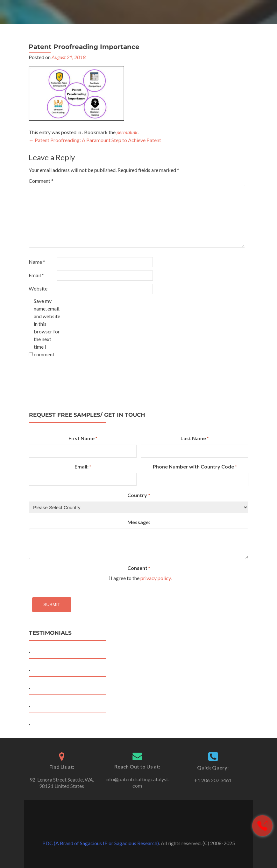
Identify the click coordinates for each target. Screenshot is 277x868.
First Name (83, 439)
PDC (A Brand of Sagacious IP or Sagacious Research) (101, 843)
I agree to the (141, 578)
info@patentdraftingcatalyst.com (137, 782)
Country (138, 496)
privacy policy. (156, 578)
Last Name (195, 439)
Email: (83, 467)
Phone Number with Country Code (195, 467)
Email (36, 275)
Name (37, 262)
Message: (139, 522)
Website (38, 288)
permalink (127, 132)
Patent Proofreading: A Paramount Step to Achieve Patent (95, 140)
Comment (41, 181)
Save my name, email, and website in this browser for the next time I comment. (47, 328)
